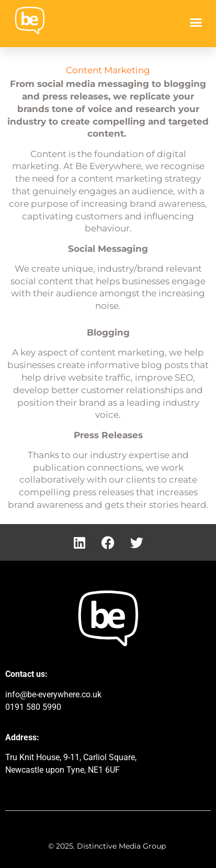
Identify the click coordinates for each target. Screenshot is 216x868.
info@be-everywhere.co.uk (53, 694)
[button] (196, 23)
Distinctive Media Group (122, 846)
